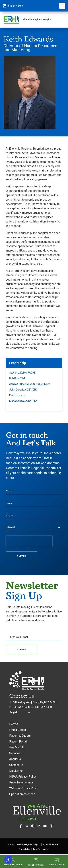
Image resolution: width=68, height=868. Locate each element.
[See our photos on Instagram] (34, 826)
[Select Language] (20, 712)
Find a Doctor (18, 730)
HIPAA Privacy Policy (23, 777)
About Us (15, 759)
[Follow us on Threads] (52, 826)
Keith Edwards (17, 395)
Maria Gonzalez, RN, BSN (23, 401)
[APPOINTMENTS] (57, 860)
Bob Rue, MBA (17, 378)
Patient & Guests (20, 736)
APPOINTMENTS (57, 865)
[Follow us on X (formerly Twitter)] (28, 826)
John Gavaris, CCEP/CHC (23, 390)
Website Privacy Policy (24, 788)
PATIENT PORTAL (36, 865)
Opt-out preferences (22, 794)
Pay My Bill (16, 747)
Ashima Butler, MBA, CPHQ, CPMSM (30, 384)
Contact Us (16, 765)
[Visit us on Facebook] (22, 826)
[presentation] (29, 541)
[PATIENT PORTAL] (36, 860)
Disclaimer (16, 771)
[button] (62, 6)
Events (14, 724)
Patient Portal (18, 742)
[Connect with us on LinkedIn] (40, 826)
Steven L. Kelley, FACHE (22, 373)
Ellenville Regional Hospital (37, 20)
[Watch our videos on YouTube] (46, 826)
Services (15, 753)
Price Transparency (21, 782)
